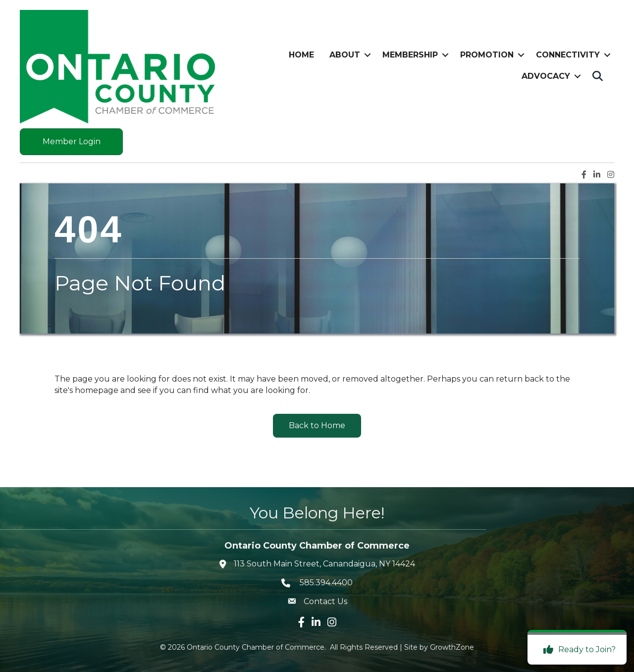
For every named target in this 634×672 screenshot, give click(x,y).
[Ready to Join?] (577, 650)
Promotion (487, 55)
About (345, 55)
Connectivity (568, 55)
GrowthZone (452, 647)
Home (301, 55)
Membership (410, 55)
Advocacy (546, 76)
